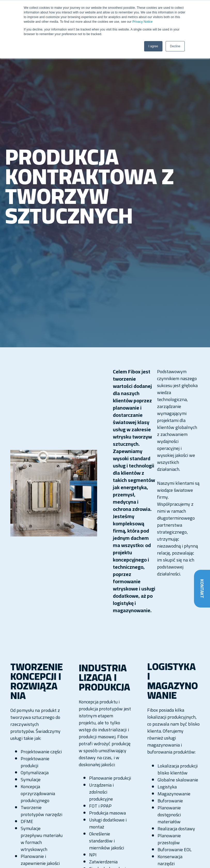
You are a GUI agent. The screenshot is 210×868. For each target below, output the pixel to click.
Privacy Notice (142, 22)
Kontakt (202, 589)
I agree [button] (153, 46)
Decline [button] (175, 46)
